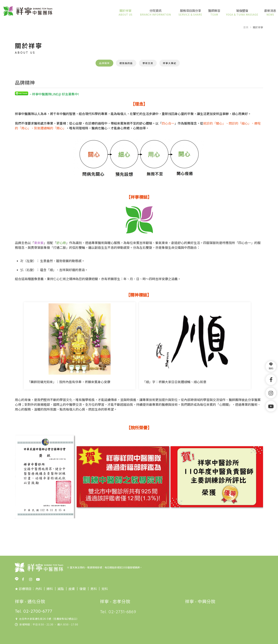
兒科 (104, 589)
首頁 (246, 27)
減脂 (60, 589)
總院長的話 (126, 63)
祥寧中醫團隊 (28, 11)
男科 (93, 589)
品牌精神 (104, 63)
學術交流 (148, 63)
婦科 (50, 589)
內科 (39, 589)
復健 (82, 589)
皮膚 (71, 589)
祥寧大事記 (170, 63)
